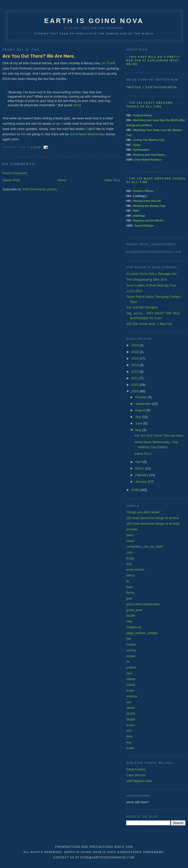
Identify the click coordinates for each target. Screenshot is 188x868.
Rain (136, 211)
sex (129, 702)
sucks (130, 725)
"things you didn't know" (143, 512)
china (130, 541)
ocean (131, 656)
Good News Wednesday (87, 134)
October (142, 397)
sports (131, 713)
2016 (135, 352)
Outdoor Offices (144, 191)
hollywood (133, 627)
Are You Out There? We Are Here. (39, 56)
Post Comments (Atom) (40, 189)
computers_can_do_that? (145, 547)
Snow (137, 145)
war (129, 742)
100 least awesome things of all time (153, 518)
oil (128, 662)
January (142, 482)
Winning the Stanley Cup (149, 206)
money (131, 650)
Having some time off (147, 201)
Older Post (112, 180)
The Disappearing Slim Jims (147, 280)
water (130, 748)
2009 (135, 391)
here (76, 105)
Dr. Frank (108, 63)
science (132, 696)
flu (128, 581)
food (129, 587)
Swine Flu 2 (143, 454)
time (129, 736)
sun (129, 731)
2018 (135, 345)
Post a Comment (15, 173)
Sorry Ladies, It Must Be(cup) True (151, 285)
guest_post (134, 610)
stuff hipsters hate (139, 781)
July (139, 417)
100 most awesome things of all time (153, 524)
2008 (135, 490)
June (139, 423)
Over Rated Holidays (148, 160)
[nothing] (139, 216)
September (144, 404)
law (129, 639)
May (139, 430)
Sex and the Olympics (142, 307)
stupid (131, 719)
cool (129, 552)
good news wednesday (143, 604)
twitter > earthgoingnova (152, 87)
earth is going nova (94, 21)
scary (130, 690)
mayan (131, 644)
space (131, 708)
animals (132, 529)
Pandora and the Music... (149, 220)
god (129, 598)
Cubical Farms (143, 115)
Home (62, 180)
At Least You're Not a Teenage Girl (151, 274)
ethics (130, 575)
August (141, 410)
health (131, 616)
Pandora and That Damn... (150, 155)
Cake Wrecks (136, 775)
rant (129, 673)
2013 (135, 365)
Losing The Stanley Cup (149, 140)
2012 (135, 372)
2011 (135, 378)
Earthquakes (141, 150)
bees (130, 535)
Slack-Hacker (136, 769)
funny (130, 593)
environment (135, 570)
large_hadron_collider (142, 633)
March (140, 468)
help (129, 621)
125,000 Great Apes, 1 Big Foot (149, 324)
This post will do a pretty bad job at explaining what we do (153, 61)
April (139, 462)
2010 (135, 385)
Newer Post (11, 180)
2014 (135, 358)
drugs (130, 558)
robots (131, 679)
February (142, 475)
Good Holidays (144, 226)
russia (131, 685)
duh (129, 564)
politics (131, 667)
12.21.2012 (134, 291)
